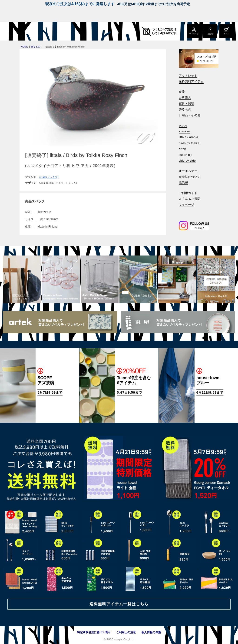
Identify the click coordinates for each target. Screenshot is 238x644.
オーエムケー (188, 171)
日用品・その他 (190, 115)
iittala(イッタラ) (49, 177)
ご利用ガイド (188, 193)
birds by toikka (189, 143)
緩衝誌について (190, 177)
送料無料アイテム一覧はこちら (119, 604)
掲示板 (183, 183)
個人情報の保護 (151, 632)
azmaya (184, 131)
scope (183, 125)
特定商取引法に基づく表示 (94, 632)
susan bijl (185, 155)
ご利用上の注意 (126, 632)
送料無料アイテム (191, 81)
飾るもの (185, 109)
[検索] (182, 211)
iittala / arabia (188, 137)
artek (182, 149)
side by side (187, 161)
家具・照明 (187, 104)
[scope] (39, 31)
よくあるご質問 (190, 199)
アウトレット (188, 76)
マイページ (187, 205)
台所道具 (185, 97)
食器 (182, 92)
